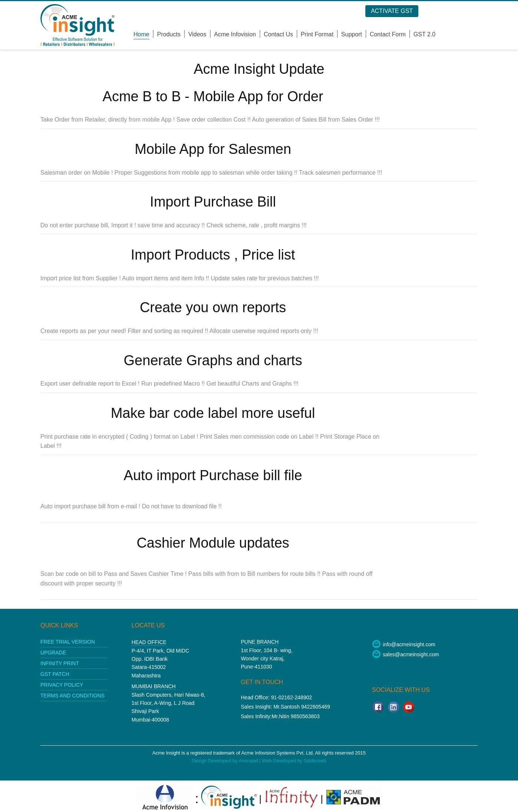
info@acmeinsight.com (404, 644)
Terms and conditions (72, 696)
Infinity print (60, 663)
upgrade (53, 653)
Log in (457, 11)
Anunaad (249, 761)
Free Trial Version (68, 642)
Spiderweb (315, 761)
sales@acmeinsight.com (406, 654)
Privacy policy (62, 685)
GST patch (55, 674)
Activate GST (411, 11)
